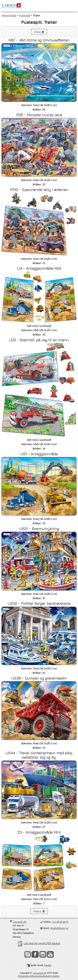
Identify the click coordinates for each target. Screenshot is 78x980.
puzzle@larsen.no (59, 928)
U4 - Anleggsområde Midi (39, 268)
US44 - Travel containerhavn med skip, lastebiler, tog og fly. (39, 755)
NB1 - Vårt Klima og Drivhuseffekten (39, 40)
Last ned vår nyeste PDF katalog (39, 943)
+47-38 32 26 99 (60, 922)
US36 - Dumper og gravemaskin (39, 678)
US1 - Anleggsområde (39, 454)
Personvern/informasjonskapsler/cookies (39, 976)
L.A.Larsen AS (20, 922)
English (48, 965)
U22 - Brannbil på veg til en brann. (39, 340)
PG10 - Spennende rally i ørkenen (39, 190)
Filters (37, 911)
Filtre (37, 32)
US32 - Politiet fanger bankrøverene (39, 603)
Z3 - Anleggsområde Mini (39, 832)
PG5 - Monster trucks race (39, 115)
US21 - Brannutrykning (39, 529)
